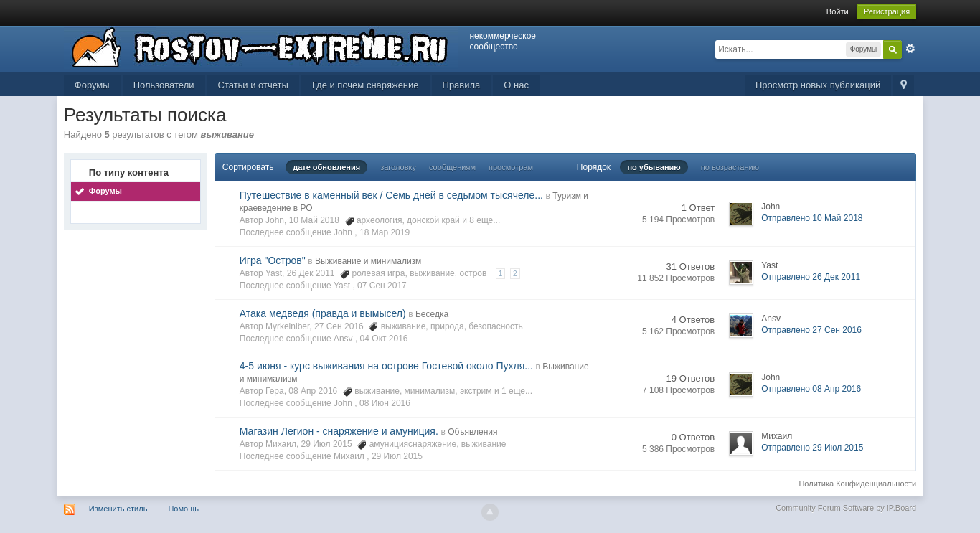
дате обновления (326, 167)
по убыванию (654, 167)
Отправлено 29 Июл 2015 (812, 448)
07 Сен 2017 (382, 286)
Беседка (432, 314)
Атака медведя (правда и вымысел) (323, 313)
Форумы (92, 85)
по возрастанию (730, 167)
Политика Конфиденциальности (857, 484)
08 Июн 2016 (385, 403)
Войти (838, 11)
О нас (516, 85)
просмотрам (511, 167)
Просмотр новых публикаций (818, 85)
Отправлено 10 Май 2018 (812, 218)
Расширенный (910, 49)
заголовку (398, 167)
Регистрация (887, 11)
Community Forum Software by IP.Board (846, 508)
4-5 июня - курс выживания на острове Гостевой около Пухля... (386, 366)
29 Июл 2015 (397, 456)
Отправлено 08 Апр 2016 (811, 389)
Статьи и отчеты (253, 85)
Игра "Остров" (273, 260)
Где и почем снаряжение (366, 85)
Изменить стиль (118, 509)
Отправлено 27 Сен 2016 (811, 330)
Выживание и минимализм (368, 261)
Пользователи (164, 85)
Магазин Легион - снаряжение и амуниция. (339, 431)
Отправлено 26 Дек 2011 (811, 277)
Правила (462, 85)
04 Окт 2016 (384, 339)
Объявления (472, 432)
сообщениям (452, 167)
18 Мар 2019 (385, 232)
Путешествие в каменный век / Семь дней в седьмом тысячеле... (391, 195)
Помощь (183, 509)
